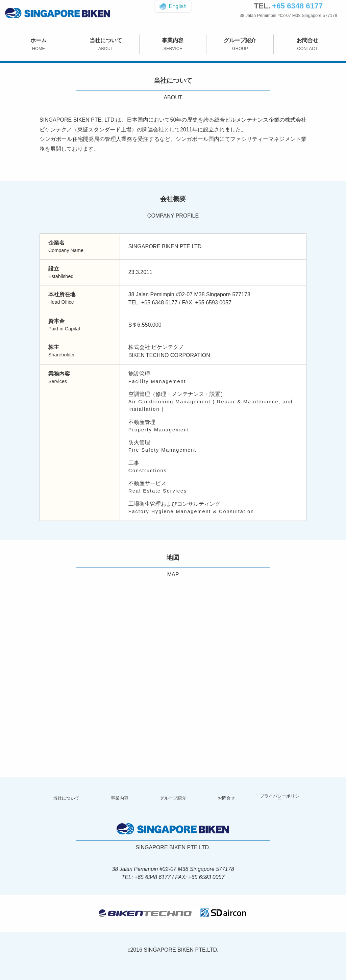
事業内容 (173, 44)
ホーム (39, 44)
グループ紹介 (240, 44)
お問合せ (307, 44)
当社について (106, 44)
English (173, 6)
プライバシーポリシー (280, 798)
